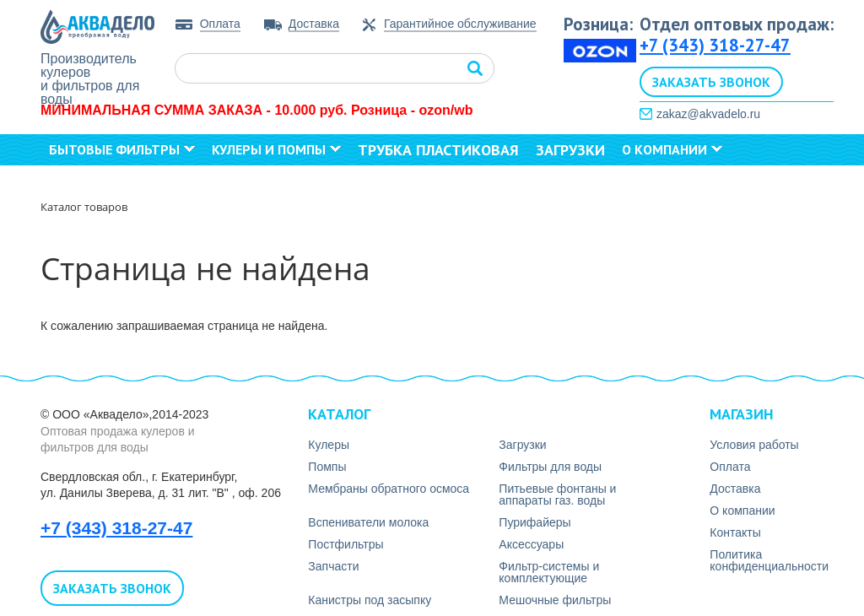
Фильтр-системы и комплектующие (549, 572)
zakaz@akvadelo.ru (708, 114)
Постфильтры (346, 544)
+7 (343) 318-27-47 (715, 45)
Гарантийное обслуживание (460, 24)
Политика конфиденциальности (769, 560)
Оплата (220, 24)
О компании (672, 149)
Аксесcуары (531, 544)
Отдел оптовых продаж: (737, 24)
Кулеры (329, 445)
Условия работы (754, 445)
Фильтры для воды (550, 467)
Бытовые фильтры (122, 149)
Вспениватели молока (368, 522)
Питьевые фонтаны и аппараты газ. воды (557, 494)
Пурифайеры (535, 522)
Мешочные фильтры (555, 600)
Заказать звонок (711, 82)
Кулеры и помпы (276, 149)
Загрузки (570, 150)
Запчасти (333, 566)
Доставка (314, 24)
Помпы (327, 467)
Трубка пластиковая (438, 150)
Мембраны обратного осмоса (389, 489)
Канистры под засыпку (370, 600)
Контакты (88, 179)
